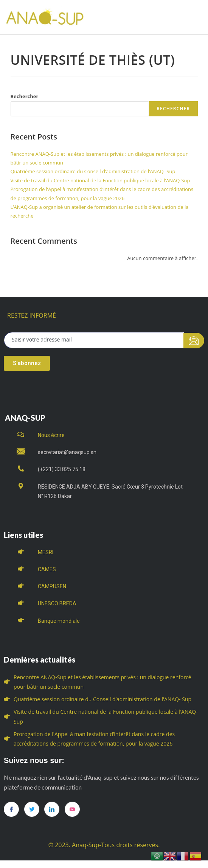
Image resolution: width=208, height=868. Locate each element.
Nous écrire (51, 435)
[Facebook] (11, 809)
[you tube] (72, 809)
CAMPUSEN (52, 586)
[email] (94, 340)
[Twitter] (32, 809)
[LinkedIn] (52, 809)
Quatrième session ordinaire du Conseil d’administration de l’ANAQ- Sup (93, 171)
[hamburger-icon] (194, 18)
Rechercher (25, 96)
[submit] (194, 341)
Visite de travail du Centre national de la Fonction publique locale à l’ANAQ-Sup (100, 180)
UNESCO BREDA (57, 603)
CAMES (47, 569)
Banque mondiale (59, 621)
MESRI (46, 552)
